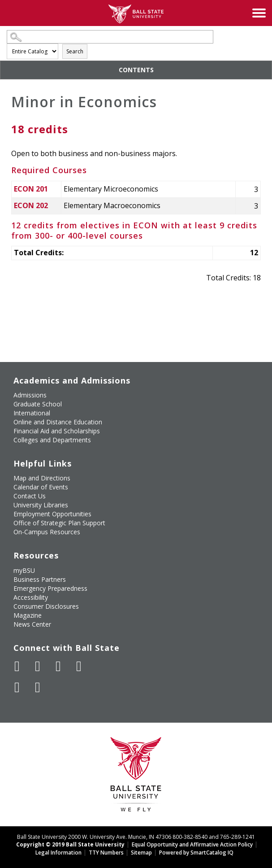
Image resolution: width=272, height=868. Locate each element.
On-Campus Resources (47, 532)
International (32, 413)
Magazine (28, 615)
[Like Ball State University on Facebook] (17, 666)
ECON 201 (31, 189)
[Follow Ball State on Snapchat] (38, 687)
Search (75, 51)
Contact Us (30, 496)
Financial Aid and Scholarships (57, 431)
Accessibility (31, 597)
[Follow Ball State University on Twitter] (38, 666)
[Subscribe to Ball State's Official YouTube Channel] (58, 666)
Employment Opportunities (52, 514)
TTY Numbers (106, 853)
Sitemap (141, 853)
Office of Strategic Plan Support (59, 523)
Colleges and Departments (52, 440)
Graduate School (38, 404)
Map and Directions (42, 478)
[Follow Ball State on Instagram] (79, 666)
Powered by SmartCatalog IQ (196, 853)
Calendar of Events (41, 487)
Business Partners (40, 579)
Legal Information (58, 853)
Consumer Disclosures (46, 606)
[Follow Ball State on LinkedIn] (17, 687)
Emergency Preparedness (50, 588)
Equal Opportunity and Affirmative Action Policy (192, 844)
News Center (32, 624)
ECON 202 (31, 205)
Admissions (30, 395)
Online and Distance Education (58, 422)
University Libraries (41, 505)
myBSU (24, 570)
